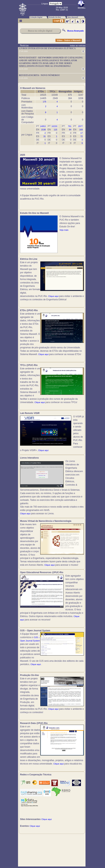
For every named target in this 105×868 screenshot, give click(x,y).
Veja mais (64, 230)
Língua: (45, 4)
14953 (43, 126)
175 (44, 102)
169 (81, 130)
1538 (43, 130)
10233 (54, 126)
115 (55, 130)
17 (82, 133)
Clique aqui (53, 296)
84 (70, 130)
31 (44, 136)
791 (70, 126)
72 (82, 136)
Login (58, 21)
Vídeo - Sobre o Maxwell (69, 40)
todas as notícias (78, 46)
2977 (80, 126)
